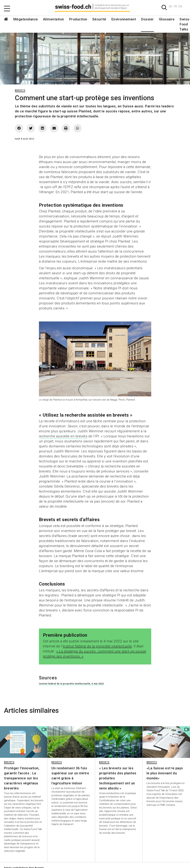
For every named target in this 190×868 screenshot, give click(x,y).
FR (175, 6)
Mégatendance (26, 19)
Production (78, 19)
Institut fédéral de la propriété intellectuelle (97, 646)
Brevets (20, 90)
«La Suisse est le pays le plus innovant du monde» (165, 773)
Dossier (147, 19)
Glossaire (167, 19)
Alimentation (53, 19)
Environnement (124, 19)
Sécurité (99, 19)
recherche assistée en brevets (63, 436)
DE (171, 6)
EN (180, 6)
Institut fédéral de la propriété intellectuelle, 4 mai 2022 (71, 684)
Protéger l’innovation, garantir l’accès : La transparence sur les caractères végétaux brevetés (22, 778)
